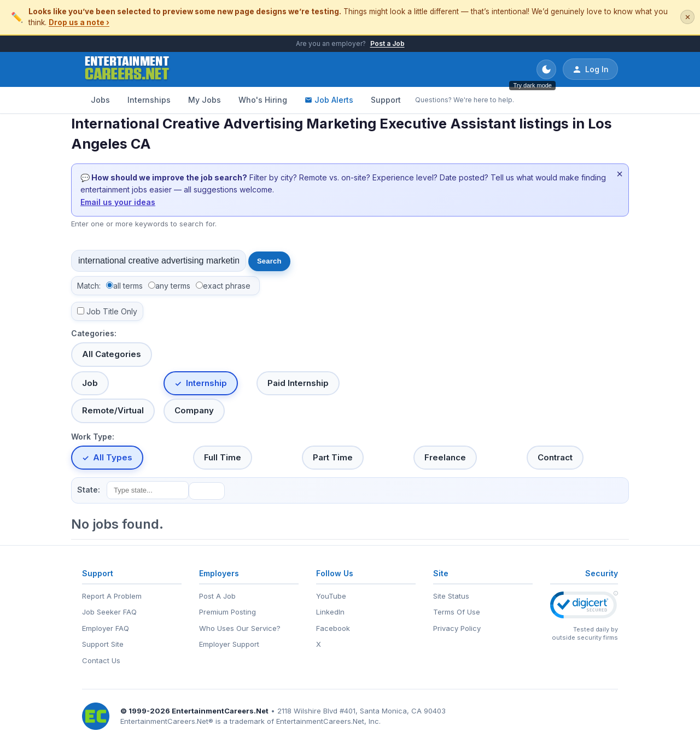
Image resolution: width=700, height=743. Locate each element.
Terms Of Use (457, 612)
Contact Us (101, 660)
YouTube (331, 596)
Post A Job (217, 596)
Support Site (103, 644)
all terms (128, 286)
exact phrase (227, 286)
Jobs (100, 100)
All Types (113, 457)
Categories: (94, 333)
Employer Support (229, 644)
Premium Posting (227, 612)
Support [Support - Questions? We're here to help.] (386, 100)
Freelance (445, 457)
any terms (173, 286)
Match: (89, 286)
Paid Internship (298, 383)
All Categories (112, 354)
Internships (149, 100)
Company (194, 410)
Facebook (333, 628)
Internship (206, 383)
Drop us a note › (79, 22)
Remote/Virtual (113, 410)
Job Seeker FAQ (109, 612)
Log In (590, 69)
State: (89, 490)
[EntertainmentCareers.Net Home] (127, 69)
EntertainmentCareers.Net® (167, 721)
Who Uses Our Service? (240, 628)
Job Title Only (112, 311)
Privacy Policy (457, 628)
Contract (555, 457)
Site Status (451, 596)
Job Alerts (329, 100)
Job (90, 383)
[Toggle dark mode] (546, 69)
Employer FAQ (106, 628)
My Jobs (205, 100)
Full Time (223, 457)
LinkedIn (330, 612)
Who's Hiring (263, 100)
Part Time (333, 457)
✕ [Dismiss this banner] (688, 17)
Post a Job (387, 43)
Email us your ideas (118, 202)
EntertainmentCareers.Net (220, 711)
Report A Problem (112, 596)
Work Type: (93, 437)
